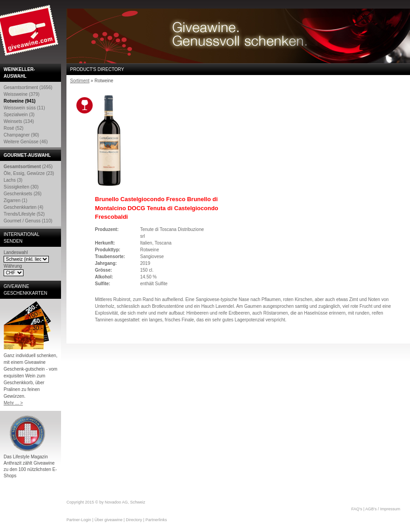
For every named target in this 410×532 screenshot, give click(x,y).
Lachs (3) (13, 180)
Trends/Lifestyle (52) (24, 214)
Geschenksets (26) (23, 194)
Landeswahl (16, 252)
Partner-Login (79, 520)
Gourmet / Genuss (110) (28, 221)
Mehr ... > (13, 403)
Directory (134, 520)
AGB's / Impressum (383, 509)
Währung (13, 266)
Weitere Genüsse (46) (26, 142)
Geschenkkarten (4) (24, 207)
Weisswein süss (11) (24, 108)
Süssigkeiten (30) (21, 187)
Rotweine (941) (20, 101)
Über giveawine (108, 520)
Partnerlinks (156, 520)
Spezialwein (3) (19, 115)
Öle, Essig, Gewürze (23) (29, 173)
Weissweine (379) (21, 94)
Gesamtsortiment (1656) (28, 87)
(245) (28, 167)
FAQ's (357, 509)
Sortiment (80, 81)
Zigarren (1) (15, 200)
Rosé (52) (14, 128)
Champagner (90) (21, 135)
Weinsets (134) (19, 121)
